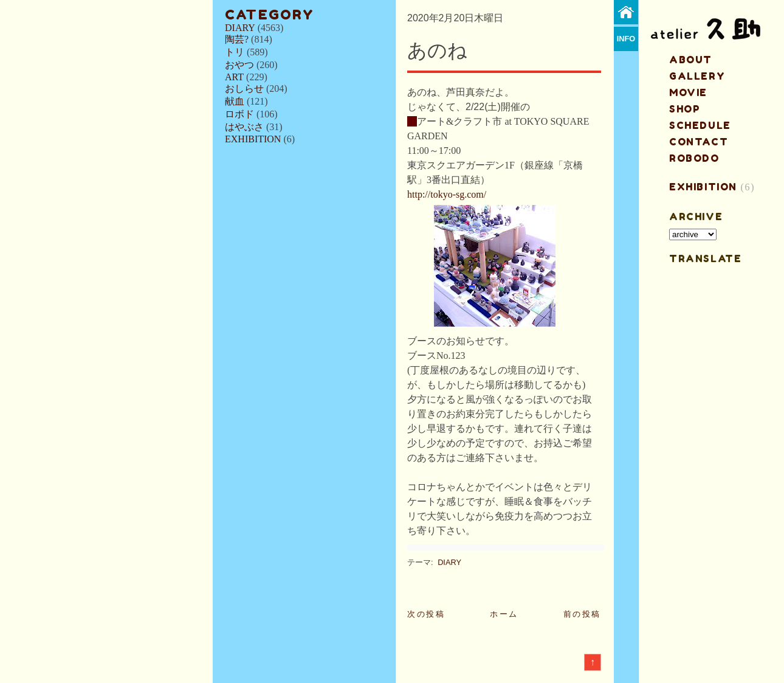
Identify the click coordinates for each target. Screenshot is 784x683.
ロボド (239, 114)
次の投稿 (426, 614)
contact (699, 142)
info (626, 39)
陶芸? (237, 39)
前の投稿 (582, 614)
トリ (235, 52)
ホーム (504, 614)
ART (234, 77)
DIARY (240, 28)
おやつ (239, 65)
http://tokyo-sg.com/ (447, 194)
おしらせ (244, 88)
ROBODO (694, 158)
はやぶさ (244, 127)
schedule (700, 125)
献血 (235, 101)
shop (685, 109)
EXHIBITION (253, 139)
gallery (697, 76)
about (691, 60)
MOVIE (688, 92)
